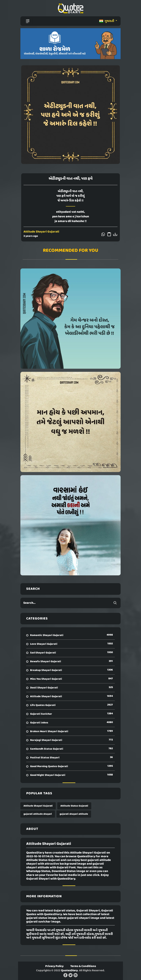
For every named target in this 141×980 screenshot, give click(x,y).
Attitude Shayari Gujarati (41, 232)
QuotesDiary (69, 970)
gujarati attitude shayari (38, 814)
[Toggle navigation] (28, 21)
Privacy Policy (54, 966)
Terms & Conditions (83, 966)
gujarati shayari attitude (74, 814)
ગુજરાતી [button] (107, 21)
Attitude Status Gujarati (74, 806)
